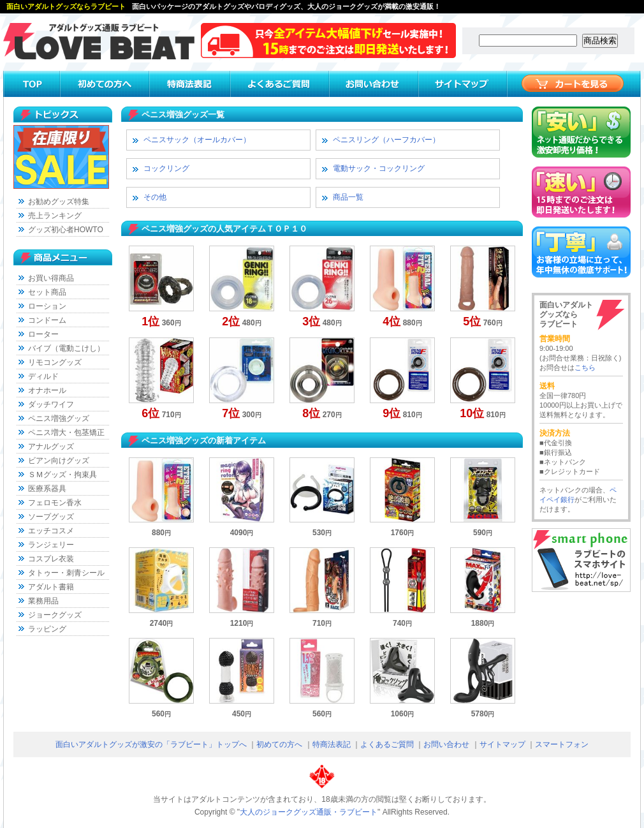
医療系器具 (47, 489)
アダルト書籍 (51, 587)
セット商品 (47, 292)
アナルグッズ (51, 447)
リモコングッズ (55, 362)
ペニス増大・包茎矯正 (66, 432)
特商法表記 (332, 744)
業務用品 (43, 601)
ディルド (43, 376)
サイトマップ (502, 744)
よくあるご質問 (387, 744)
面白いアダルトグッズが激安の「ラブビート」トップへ (151, 744)
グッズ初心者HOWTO (66, 230)
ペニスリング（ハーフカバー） (386, 140)
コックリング (166, 168)
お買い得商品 (51, 278)
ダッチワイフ (51, 404)
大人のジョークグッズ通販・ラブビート (309, 812)
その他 (155, 197)
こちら (585, 367)
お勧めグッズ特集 (59, 202)
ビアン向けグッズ (59, 461)
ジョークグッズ (55, 615)
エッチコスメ (51, 531)
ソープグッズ (51, 517)
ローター (43, 334)
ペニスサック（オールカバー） (197, 140)
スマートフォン (562, 744)
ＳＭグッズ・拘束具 (62, 475)
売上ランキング (55, 216)
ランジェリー (51, 545)
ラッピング (47, 629)
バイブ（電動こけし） (66, 348)
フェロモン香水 (55, 503)
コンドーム (47, 320)
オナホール (47, 390)
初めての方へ (279, 744)
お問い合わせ (446, 744)
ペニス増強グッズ (59, 418)
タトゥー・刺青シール (66, 573)
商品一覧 (348, 197)
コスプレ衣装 (51, 559)
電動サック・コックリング (379, 168)
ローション (47, 306)
